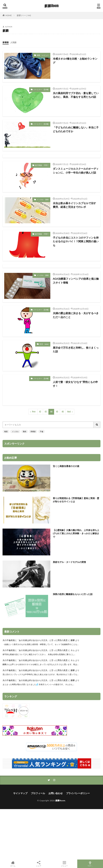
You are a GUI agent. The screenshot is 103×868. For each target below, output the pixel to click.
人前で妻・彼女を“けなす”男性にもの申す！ (75, 384)
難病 (25, 431)
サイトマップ (20, 793)
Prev (34, 412)
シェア (39, 864)
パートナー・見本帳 (41, 89)
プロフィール (38, 793)
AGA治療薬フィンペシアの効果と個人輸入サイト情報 (76, 281)
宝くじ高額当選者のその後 (66, 466)
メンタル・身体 (43, 200)
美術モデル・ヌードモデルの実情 (69, 562)
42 (40, 412)
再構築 (33, 431)
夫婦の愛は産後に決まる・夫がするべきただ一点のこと (76, 315)
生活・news (44, 344)
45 (57, 412)
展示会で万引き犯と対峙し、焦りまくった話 (76, 350)
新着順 (6, 42)
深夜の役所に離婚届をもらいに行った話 (73, 594)
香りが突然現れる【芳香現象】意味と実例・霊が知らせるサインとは (76, 500)
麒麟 (73, 640)
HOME (9, 15)
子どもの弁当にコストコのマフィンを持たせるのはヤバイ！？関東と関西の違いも (76, 241)
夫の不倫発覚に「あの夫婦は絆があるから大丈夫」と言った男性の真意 (35, 640)
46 (63, 412)
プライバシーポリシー (78, 793)
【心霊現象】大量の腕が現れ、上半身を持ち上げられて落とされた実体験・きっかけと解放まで (76, 533)
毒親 (6, 431)
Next (69, 412)
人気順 (13, 42)
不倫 (42, 431)
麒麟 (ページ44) (24, 15)
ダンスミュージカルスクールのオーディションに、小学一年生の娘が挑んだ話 (76, 171)
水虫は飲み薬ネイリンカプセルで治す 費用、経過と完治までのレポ (76, 205)
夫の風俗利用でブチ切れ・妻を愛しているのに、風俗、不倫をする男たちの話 (76, 95)
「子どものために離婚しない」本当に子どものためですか (76, 129)
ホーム (13, 864)
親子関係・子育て (42, 165)
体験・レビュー (43, 55)
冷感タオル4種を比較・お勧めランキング (75, 61)
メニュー (64, 864)
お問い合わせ (56, 793)
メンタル (15, 431)
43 (46, 412)
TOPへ (90, 864)
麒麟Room (51, 6)
